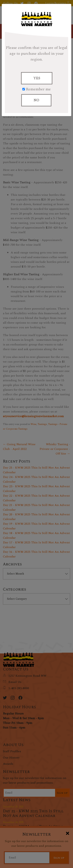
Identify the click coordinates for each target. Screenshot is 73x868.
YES (37, 78)
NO (36, 100)
